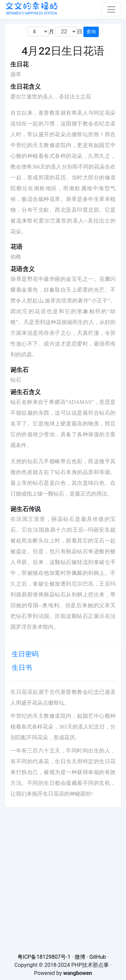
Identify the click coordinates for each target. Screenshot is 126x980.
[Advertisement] (63, 870)
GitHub (98, 957)
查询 (91, 32)
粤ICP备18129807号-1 (44, 957)
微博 (80, 957)
